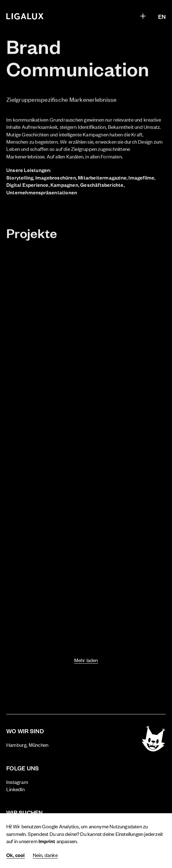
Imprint (47, 841)
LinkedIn (16, 789)
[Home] (25, 16)
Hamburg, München (27, 745)
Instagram (17, 782)
